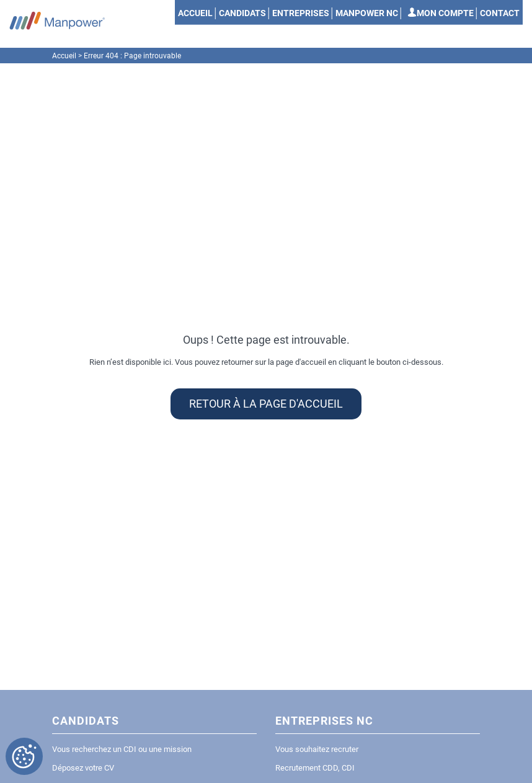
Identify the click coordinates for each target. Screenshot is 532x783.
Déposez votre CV (83, 768)
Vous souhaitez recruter (317, 749)
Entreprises (301, 13)
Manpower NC (367, 13)
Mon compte (445, 13)
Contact (500, 13)
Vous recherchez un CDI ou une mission (122, 749)
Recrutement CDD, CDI (315, 768)
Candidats (242, 13)
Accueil (195, 13)
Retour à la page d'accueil (266, 404)
